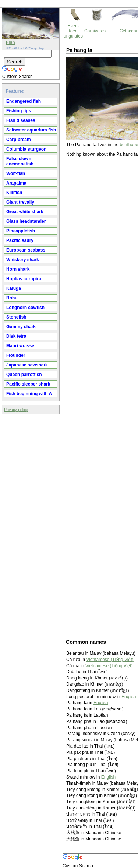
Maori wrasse (20, 346)
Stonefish (16, 317)
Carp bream (19, 140)
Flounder (16, 355)
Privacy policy (16, 410)
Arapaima (16, 183)
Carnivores (95, 31)
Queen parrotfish (24, 375)
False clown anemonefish (20, 161)
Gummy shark (21, 327)
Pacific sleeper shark (28, 384)
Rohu (12, 298)
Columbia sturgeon (26, 149)
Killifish (14, 193)
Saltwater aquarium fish (31, 130)
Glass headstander (26, 221)
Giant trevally (20, 202)
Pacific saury (20, 240)
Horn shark (18, 269)
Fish (10, 42)
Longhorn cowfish (25, 308)
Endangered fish (24, 101)
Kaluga (14, 288)
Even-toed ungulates (73, 31)
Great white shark (25, 212)
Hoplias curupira (24, 279)
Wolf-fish (16, 173)
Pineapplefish (21, 231)
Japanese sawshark (27, 365)
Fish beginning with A (29, 394)
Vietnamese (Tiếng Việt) (110, 660)
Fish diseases (21, 120)
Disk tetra (16, 336)
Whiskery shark (23, 260)
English (129, 697)
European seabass (26, 250)
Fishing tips (19, 111)
